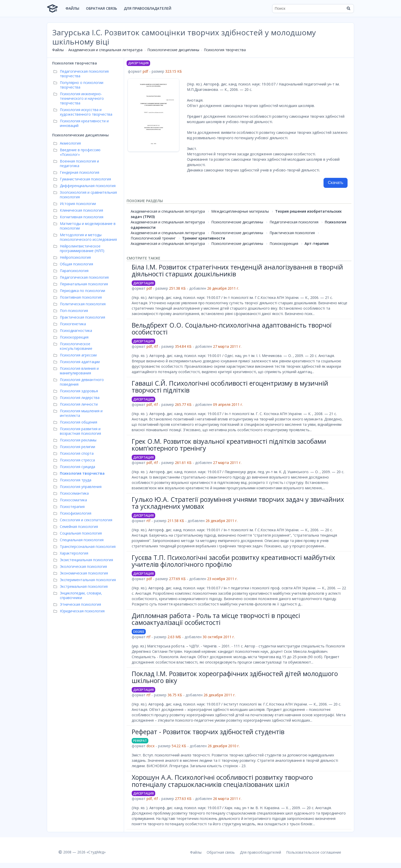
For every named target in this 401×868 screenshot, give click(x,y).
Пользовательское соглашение (314, 852)
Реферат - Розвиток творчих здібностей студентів (208, 732)
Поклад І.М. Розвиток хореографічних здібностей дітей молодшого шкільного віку (235, 677)
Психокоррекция (284, 243)
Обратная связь (102, 8)
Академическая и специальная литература (105, 50)
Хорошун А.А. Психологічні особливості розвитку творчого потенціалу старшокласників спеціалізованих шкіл (222, 781)
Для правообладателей (148, 8)
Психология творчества (225, 50)
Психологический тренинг (153, 238)
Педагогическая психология (294, 222)
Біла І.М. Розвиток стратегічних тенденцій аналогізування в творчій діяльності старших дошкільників (237, 270)
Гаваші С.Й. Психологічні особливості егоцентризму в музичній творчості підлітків (230, 387)
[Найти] (348, 8)
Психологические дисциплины (173, 50)
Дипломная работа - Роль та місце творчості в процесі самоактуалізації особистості (216, 619)
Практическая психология (292, 233)
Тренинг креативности (204, 238)
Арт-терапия (317, 243)
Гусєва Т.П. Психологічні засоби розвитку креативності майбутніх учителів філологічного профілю (233, 561)
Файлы (72, 8)
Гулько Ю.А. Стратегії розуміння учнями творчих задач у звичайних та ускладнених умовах (238, 503)
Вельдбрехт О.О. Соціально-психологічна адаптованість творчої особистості (232, 329)
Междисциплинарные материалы (240, 211)
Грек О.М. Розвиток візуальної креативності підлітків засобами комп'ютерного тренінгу (229, 445)
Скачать (336, 183)
